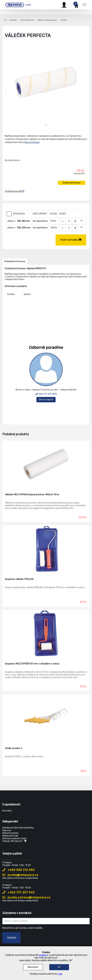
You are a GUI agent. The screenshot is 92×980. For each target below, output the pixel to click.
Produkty (13, 20)
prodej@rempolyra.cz (20, 875)
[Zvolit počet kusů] (69, 221)
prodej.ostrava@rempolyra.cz (26, 897)
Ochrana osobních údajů (14, 838)
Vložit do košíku (71, 240)
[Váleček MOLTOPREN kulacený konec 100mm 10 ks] (46, 465)
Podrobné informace (15, 261)
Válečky (64, 20)
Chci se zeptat (46, 400)
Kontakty (7, 811)
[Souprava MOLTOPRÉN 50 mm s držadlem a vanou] (46, 634)
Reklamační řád (10, 836)
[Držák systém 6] (46, 718)
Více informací (32, 142)
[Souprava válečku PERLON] (46, 549)
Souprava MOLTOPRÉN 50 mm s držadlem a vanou (32, 664)
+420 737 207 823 (46, 394)
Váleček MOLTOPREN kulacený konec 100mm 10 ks (32, 495)
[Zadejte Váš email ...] (46, 921)
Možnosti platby (10, 833)
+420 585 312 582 (19, 870)
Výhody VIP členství (15, 841)
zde (60, 974)
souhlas (43, 955)
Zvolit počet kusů (72, 183)
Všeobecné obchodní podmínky (18, 828)
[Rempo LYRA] (18, 4)
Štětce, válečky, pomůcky (47, 20)
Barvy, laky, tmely (28, 20)
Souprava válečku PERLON (19, 579)
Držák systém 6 (13, 748)
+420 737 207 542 (18, 892)
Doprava (7, 830)
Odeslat (12, 938)
